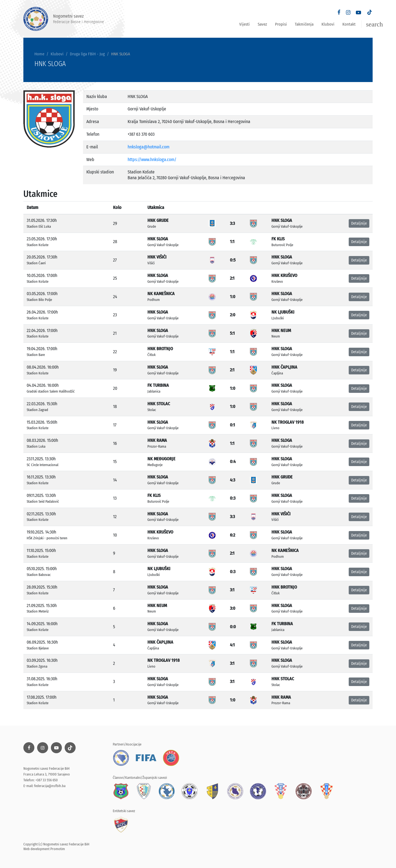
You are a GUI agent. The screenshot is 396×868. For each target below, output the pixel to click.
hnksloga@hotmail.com (148, 147)
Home (39, 54)
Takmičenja (304, 24)
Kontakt (349, 24)
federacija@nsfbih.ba (50, 786)
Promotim (58, 849)
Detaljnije (359, 223)
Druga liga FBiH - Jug (87, 54)
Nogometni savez (64, 19)
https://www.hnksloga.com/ (152, 160)
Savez (262, 24)
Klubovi (328, 24)
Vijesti (244, 24)
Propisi (281, 24)
